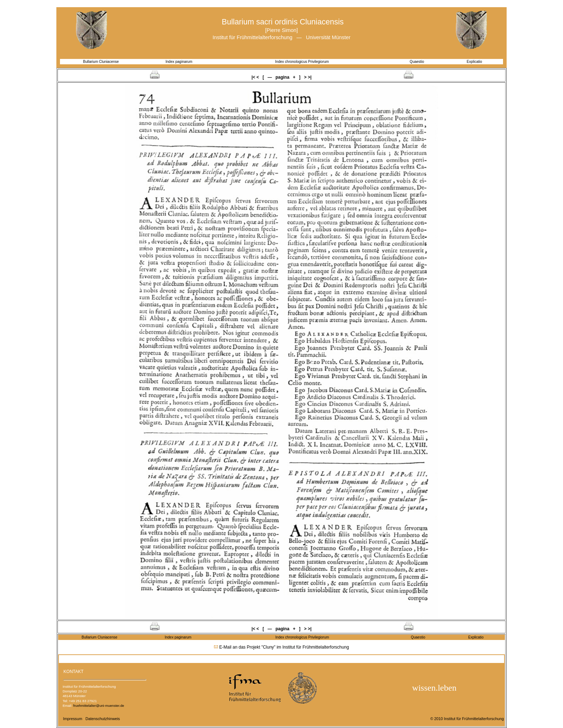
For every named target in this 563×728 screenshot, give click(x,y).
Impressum (73, 719)
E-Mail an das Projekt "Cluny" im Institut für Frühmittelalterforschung (284, 647)
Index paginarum (179, 62)
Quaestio (417, 62)
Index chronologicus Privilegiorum (302, 62)
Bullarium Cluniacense (101, 62)
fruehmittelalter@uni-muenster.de (99, 706)
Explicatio (474, 62)
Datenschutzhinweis (103, 719)
